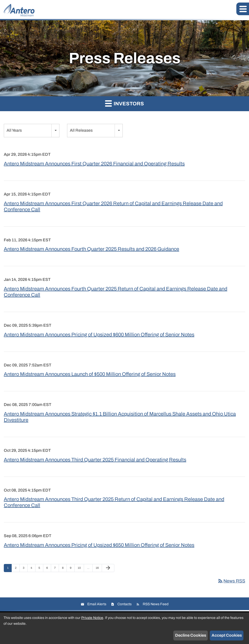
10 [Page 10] (81, 569)
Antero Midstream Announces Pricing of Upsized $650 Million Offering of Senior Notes (99, 545)
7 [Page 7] (56, 569)
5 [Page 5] (41, 569)
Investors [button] (124, 103)
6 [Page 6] (49, 569)
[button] (243, 9)
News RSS (231, 581)
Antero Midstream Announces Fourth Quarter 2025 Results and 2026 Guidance (91, 249)
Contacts (124, 604)
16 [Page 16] (99, 569)
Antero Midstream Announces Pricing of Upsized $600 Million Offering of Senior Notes (99, 335)
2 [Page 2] (17, 569)
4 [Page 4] (33, 569)
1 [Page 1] (9, 569)
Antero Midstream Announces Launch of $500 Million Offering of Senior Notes (90, 374)
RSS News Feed (156, 604)
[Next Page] (108, 568)
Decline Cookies (191, 635)
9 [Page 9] (72, 569)
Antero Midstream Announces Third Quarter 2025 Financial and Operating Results (95, 460)
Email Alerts (97, 604)
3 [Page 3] (25, 569)
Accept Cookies (227, 635)
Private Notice (92, 618)
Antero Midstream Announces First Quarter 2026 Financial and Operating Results (94, 164)
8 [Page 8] (64, 569)
